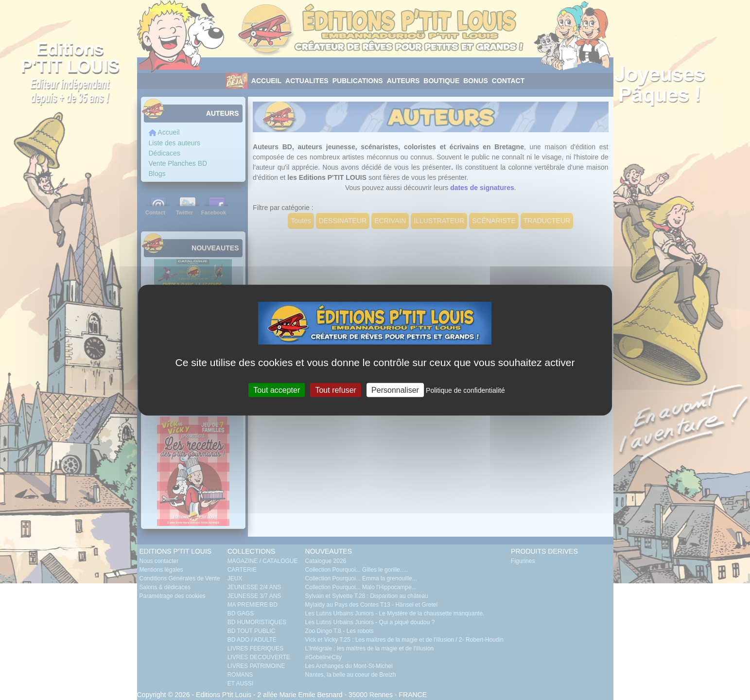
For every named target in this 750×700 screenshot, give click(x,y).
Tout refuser (335, 390)
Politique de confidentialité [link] (465, 390)
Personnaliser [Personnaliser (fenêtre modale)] (395, 390)
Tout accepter (277, 390)
